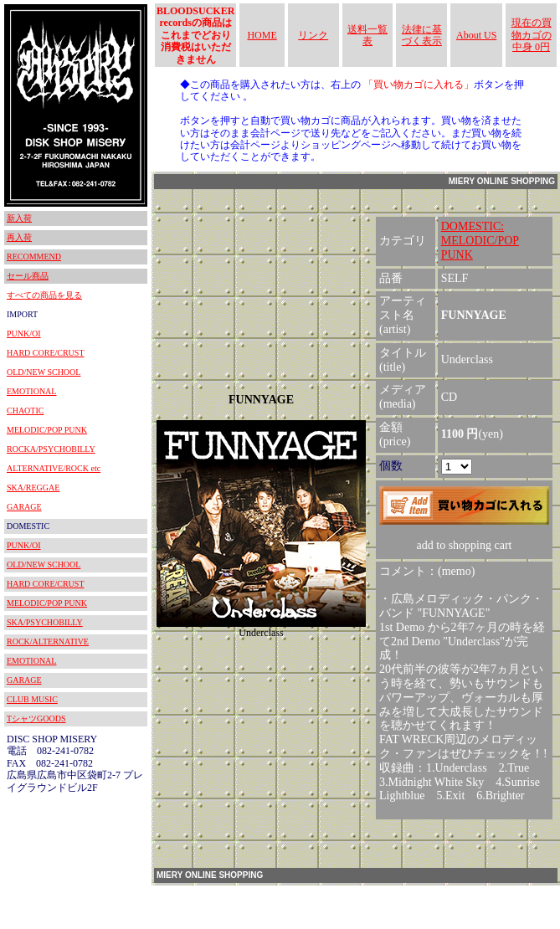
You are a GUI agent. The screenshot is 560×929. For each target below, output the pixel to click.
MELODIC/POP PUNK (47, 430)
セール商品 (28, 276)
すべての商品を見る (44, 295)
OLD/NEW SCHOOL (44, 372)
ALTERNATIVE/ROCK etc (54, 468)
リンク (313, 35)
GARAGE (24, 507)
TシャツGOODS (36, 719)
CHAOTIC (25, 411)
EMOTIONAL (31, 391)
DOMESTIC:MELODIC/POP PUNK (480, 241)
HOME (262, 35)
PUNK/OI (24, 334)
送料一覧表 (367, 35)
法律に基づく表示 (422, 35)
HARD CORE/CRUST (46, 353)
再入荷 (19, 237)
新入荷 (19, 218)
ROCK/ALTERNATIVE (48, 642)
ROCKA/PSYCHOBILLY (51, 449)
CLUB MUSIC (32, 699)
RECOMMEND (34, 257)
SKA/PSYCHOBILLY (45, 622)
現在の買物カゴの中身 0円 (532, 35)
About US (476, 35)
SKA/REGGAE (33, 488)
